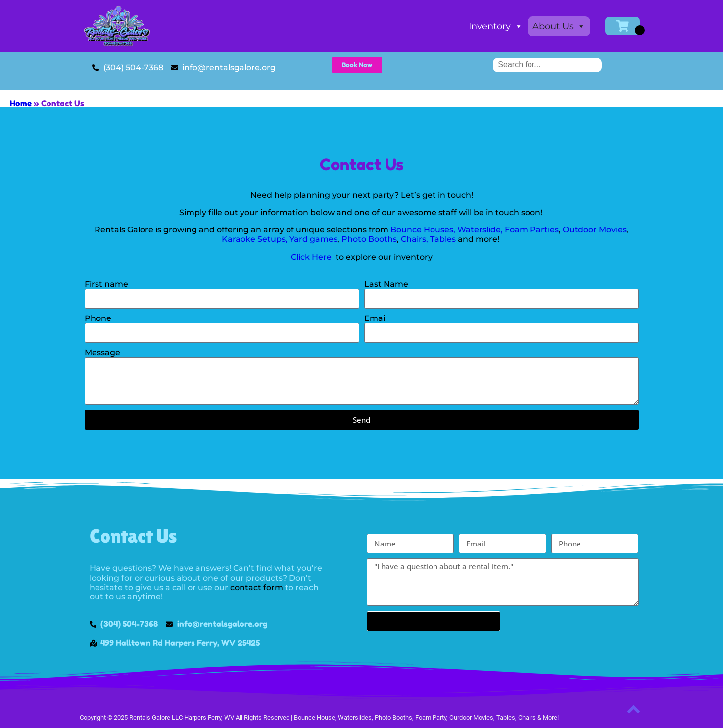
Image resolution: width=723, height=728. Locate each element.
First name (106, 284)
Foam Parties (532, 230)
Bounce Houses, (423, 230)
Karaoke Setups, (255, 239)
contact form (257, 587)
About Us (559, 26)
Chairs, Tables (429, 239)
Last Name (386, 284)
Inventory (496, 26)
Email (376, 318)
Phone (98, 318)
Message (102, 352)
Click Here (312, 257)
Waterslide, (480, 230)
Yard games (313, 239)
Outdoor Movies (595, 230)
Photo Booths (369, 239)
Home (21, 103)
